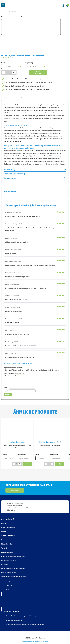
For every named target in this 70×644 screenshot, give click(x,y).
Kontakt (4, 540)
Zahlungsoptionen (7, 552)
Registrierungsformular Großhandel (13, 568)
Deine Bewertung (9, 373)
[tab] (9, 98)
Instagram (7, 581)
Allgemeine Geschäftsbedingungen (13, 556)
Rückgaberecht (7, 544)
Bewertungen (25, 98)
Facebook (7, 585)
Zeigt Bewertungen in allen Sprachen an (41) (18, 363)
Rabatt (4, 532)
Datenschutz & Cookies (9, 560)
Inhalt (3, 63)
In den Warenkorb (38, 72)
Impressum (5, 564)
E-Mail (6, 391)
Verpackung (29, 63)
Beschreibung (9, 98)
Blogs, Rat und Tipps (8, 527)
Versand (4, 548)
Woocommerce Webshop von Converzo (35, 642)
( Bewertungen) (15, 58)
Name (6, 387)
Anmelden (15, 490)
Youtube (6, 590)
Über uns (4, 523)
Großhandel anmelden (9, 572)
